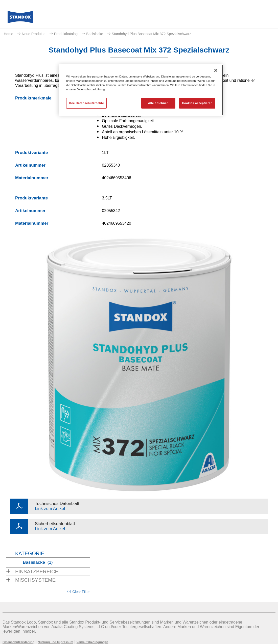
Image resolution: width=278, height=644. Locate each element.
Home (8, 34)
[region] (141, 90)
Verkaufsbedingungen (92, 642)
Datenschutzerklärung (18, 642)
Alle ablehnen (158, 103)
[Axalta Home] (20, 18)
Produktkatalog (66, 34)
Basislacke (95, 34)
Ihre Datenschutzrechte (86, 103)
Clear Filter (81, 592)
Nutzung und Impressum (55, 642)
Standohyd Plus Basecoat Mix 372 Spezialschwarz (151, 34)
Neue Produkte (33, 34)
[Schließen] (216, 70)
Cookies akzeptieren (197, 103)
